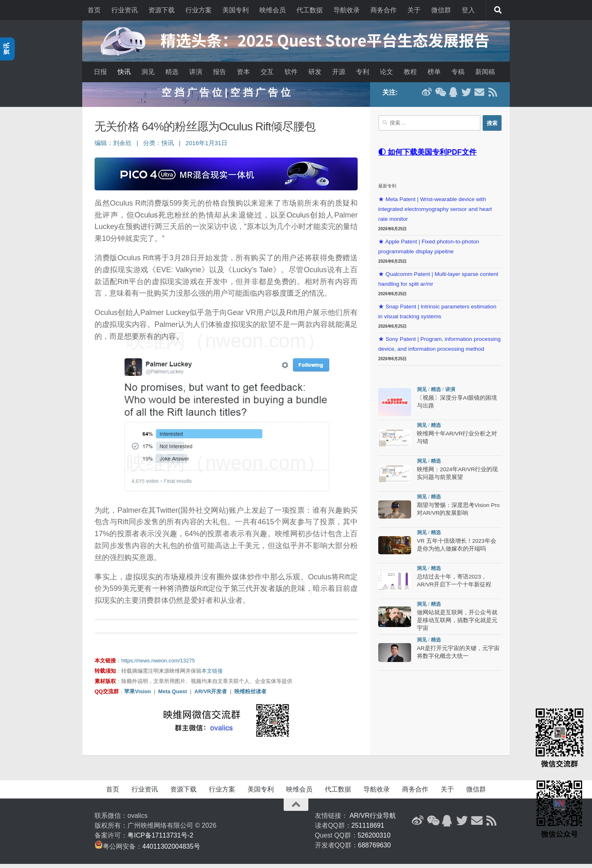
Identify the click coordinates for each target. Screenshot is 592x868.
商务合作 (384, 10)
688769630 (375, 849)
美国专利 (236, 10)
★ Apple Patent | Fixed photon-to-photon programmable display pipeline (429, 251)
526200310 (374, 839)
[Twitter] (466, 96)
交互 (267, 72)
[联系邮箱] (479, 96)
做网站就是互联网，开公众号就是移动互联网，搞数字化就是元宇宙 (457, 624)
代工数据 (310, 10)
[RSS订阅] (493, 96)
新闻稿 (485, 72)
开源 (339, 72)
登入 (468, 10)
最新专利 (387, 190)
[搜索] (498, 10)
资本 (243, 72)
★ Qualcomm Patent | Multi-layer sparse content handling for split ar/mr (438, 283)
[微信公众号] (440, 96)
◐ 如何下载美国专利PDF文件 (427, 156)
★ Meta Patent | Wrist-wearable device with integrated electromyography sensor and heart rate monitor (435, 213)
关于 (414, 10)
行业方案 (199, 10)
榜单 (434, 72)
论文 (386, 72)
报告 (220, 72)
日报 (100, 72)
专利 (363, 72)
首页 (94, 10)
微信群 (441, 10)
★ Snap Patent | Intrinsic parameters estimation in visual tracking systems (437, 316)
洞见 (148, 72)
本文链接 (212, 675)
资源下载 (162, 10)
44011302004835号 (171, 851)
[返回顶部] (296, 809)
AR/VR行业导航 (373, 820)
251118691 (368, 830)
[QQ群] (453, 96)
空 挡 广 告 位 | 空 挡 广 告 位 (226, 96)
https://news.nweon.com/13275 (158, 665)
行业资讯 (125, 10)
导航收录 (347, 10)
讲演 (196, 72)
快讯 (124, 72)
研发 (315, 72)
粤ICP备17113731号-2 (160, 839)
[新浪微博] (427, 96)
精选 (172, 72)
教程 (410, 72)
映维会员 (273, 10)
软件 (291, 72)
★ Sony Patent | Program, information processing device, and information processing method (439, 348)
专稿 (458, 72)
